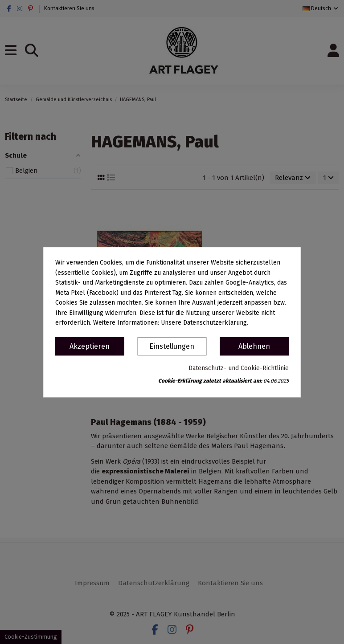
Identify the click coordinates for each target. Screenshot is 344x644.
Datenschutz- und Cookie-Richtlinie (239, 368)
